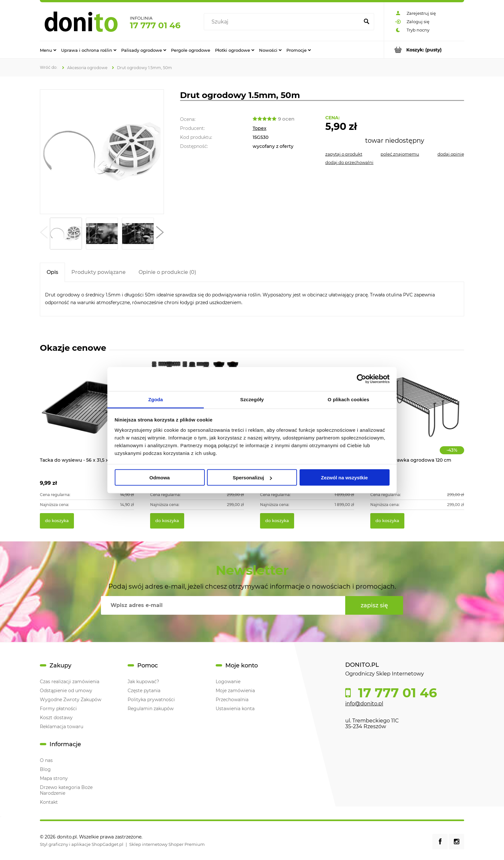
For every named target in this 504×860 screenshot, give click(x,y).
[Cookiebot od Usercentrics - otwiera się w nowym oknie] (361, 379)
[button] (44, 234)
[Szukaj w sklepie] (283, 22)
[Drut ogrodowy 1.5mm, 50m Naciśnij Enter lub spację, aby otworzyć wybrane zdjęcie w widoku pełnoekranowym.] (102, 152)
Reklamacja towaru (62, 727)
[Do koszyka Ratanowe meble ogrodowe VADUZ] (277, 521)
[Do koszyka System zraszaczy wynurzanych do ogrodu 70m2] (167, 521)
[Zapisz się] (374, 605)
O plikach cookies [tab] (348, 399)
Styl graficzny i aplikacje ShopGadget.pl (82, 844)
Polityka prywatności (151, 700)
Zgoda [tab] (156, 399)
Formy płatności (58, 709)
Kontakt (49, 802)
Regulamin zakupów (151, 709)
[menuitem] (48, 50)
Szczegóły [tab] (252, 399)
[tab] (52, 272)
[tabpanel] (252, 299)
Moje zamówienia (235, 691)
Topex (260, 128)
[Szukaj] (366, 22)
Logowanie (228, 682)
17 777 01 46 (155, 25)
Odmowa (160, 478)
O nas (46, 760)
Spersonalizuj (252, 478)
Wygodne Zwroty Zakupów (71, 700)
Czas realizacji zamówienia (70, 682)
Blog (45, 769)
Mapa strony (54, 778)
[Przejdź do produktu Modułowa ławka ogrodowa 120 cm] (417, 414)
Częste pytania (144, 691)
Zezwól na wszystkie (345, 478)
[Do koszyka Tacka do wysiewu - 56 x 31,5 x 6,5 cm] (57, 521)
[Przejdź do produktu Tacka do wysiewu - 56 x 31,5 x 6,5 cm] (87, 414)
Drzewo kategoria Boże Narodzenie (66, 790)
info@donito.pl (364, 704)
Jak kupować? (143, 682)
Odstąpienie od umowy (66, 691)
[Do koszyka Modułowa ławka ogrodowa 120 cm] (387, 521)
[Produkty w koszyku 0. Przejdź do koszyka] (424, 50)
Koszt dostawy (56, 718)
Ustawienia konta (235, 709)
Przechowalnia (232, 700)
